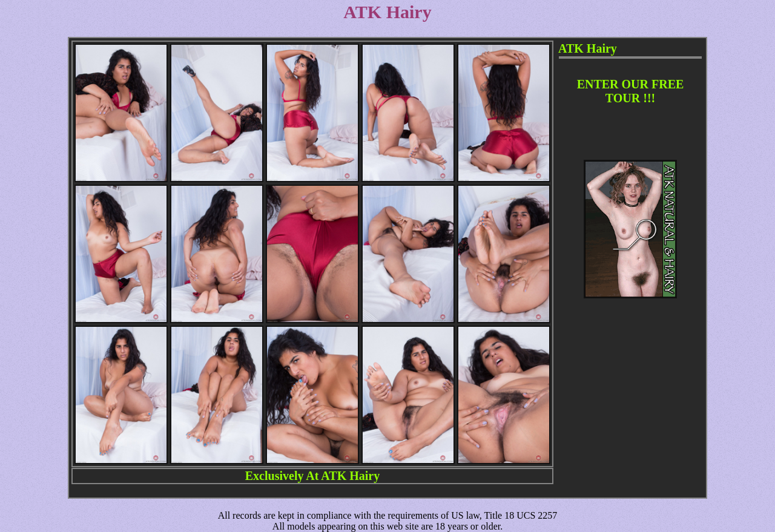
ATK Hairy (350, 476)
